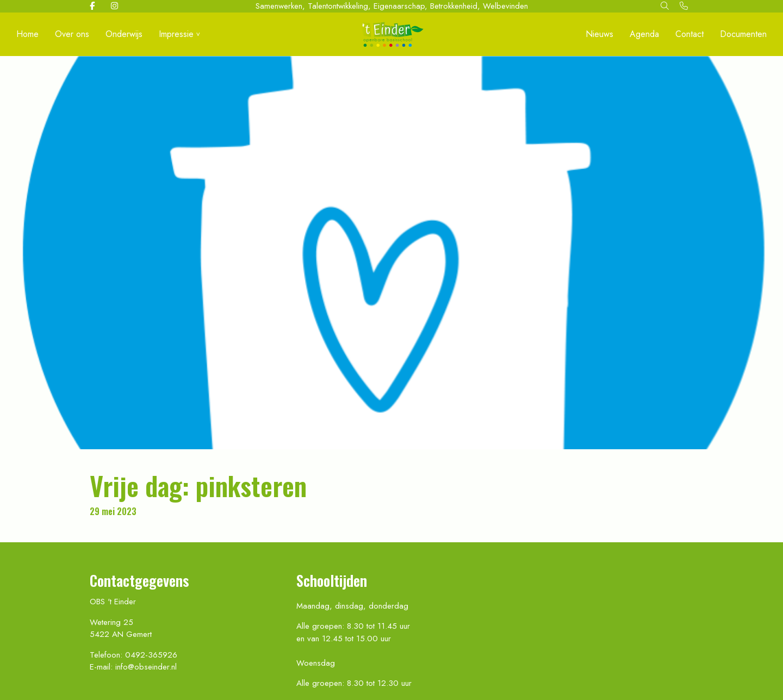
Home (27, 34)
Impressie (176, 34)
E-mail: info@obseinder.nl (133, 667)
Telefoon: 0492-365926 (133, 655)
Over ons (72, 34)
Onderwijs (124, 34)
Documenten (743, 34)
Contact (689, 34)
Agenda (644, 34)
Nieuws (599, 34)
